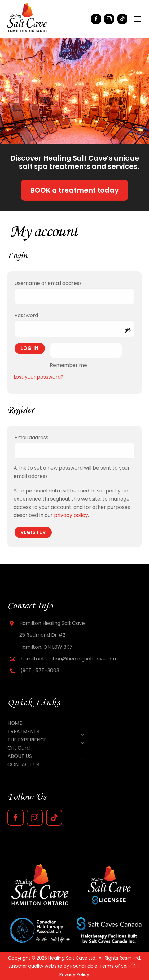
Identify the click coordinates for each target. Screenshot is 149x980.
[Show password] (128, 330)
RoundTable (84, 966)
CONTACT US (23, 765)
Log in (30, 348)
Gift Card (19, 748)
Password (39, 315)
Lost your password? (39, 377)
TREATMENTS (48, 732)
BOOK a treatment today (74, 190)
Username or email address (61, 283)
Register (33, 532)
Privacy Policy (74, 974)
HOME (15, 723)
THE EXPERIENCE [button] (48, 740)
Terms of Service (118, 966)
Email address (44, 437)
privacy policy (71, 515)
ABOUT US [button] (48, 757)
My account (44, 231)
